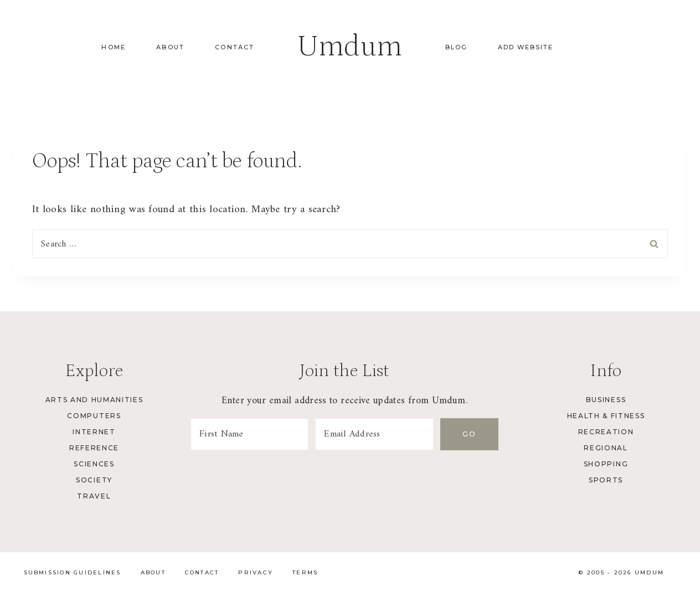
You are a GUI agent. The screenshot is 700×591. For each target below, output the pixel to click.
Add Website (526, 47)
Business (606, 400)
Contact (235, 47)
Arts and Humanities (94, 400)
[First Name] (250, 434)
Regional (606, 448)
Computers (94, 416)
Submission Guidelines (73, 572)
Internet (94, 432)
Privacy (256, 572)
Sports (606, 480)
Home (114, 47)
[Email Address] (377, 434)
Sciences (94, 464)
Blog (456, 47)
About (170, 47)
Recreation (606, 432)
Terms (305, 572)
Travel (94, 496)
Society (94, 480)
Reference (94, 448)
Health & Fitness (606, 416)
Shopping (606, 464)
